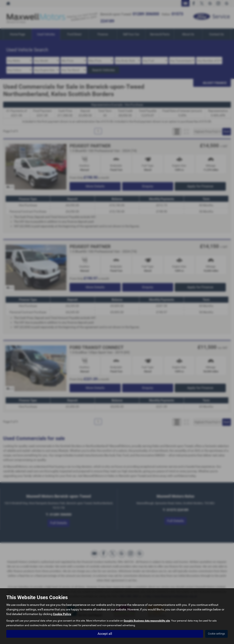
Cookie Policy (62, 614)
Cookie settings (216, 634)
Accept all (105, 634)
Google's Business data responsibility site (147, 621)
